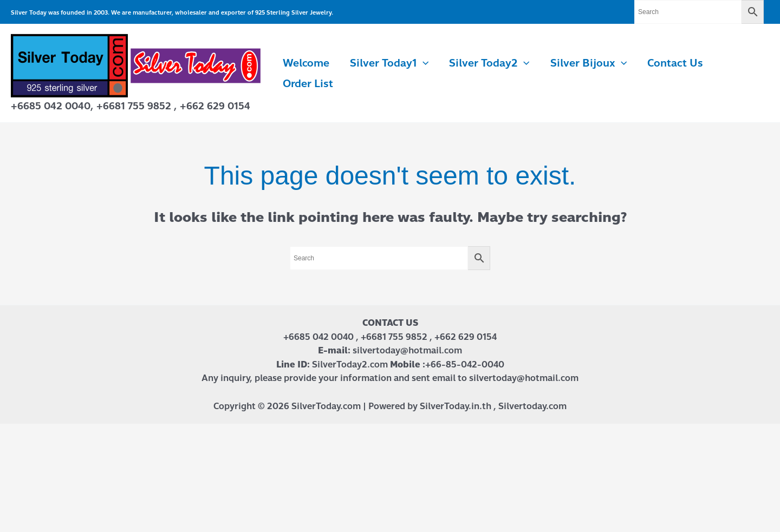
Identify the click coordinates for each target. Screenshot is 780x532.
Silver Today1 (389, 63)
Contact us (675, 63)
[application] (423, 63)
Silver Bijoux (589, 63)
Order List (308, 84)
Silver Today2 (489, 63)
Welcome (306, 63)
